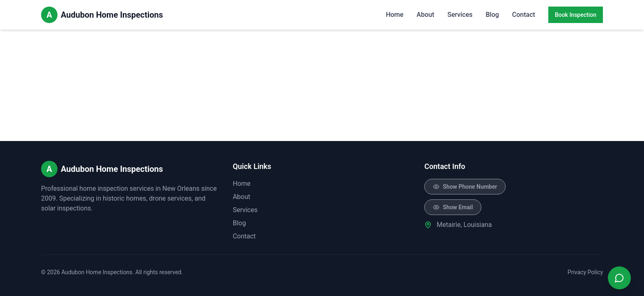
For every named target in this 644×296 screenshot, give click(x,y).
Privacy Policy (585, 272)
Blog (492, 15)
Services (460, 15)
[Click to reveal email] (453, 207)
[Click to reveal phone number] (465, 187)
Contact (524, 15)
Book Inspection (576, 15)
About (425, 15)
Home (394, 15)
